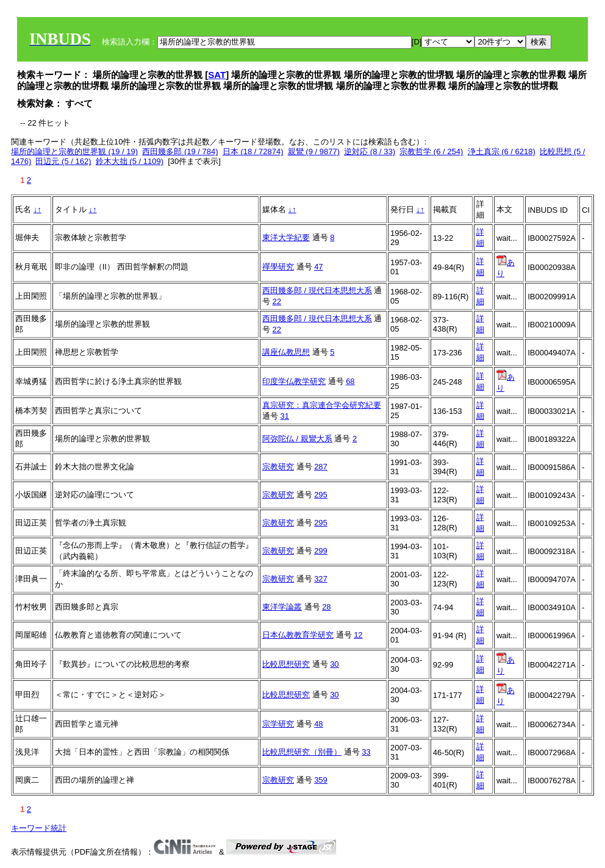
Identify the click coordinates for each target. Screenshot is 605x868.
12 (358, 635)
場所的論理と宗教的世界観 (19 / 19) (74, 151)
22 (277, 301)
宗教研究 (278, 467)
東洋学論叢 (282, 607)
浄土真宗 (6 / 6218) (502, 151)
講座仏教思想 (286, 352)
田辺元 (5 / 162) (63, 161)
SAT (217, 75)
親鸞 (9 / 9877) (314, 151)
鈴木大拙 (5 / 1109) (130, 161)
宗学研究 (278, 724)
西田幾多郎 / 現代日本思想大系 (317, 290)
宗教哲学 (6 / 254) (431, 151)
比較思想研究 (286, 664)
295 (321, 495)
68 (350, 381)
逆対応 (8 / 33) (370, 151)
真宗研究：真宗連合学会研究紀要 (322, 405)
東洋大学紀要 (286, 237)
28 (326, 607)
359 (321, 780)
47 (318, 267)
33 (366, 752)
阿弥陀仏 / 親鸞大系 (297, 439)
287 (321, 467)
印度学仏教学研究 (294, 381)
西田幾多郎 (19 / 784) (180, 151)
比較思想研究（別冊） (302, 752)
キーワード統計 (39, 828)
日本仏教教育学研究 (298, 635)
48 (318, 724)
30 (334, 664)
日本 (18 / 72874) (253, 151)
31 (285, 416)
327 (321, 579)
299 (321, 551)
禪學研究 (278, 267)
